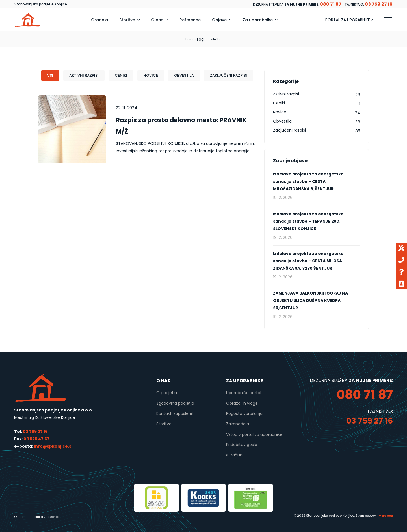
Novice (151, 75)
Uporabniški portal (244, 393)
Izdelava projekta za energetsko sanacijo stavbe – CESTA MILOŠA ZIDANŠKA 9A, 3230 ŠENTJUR (308, 261)
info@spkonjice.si (53, 446)
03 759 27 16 (35, 432)
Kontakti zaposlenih (175, 413)
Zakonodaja (238, 424)
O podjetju (167, 393)
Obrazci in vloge (242, 403)
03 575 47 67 (36, 439)
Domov (191, 39)
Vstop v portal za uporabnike (254, 434)
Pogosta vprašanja (244, 413)
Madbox (386, 516)
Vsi (50, 75)
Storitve (164, 424)
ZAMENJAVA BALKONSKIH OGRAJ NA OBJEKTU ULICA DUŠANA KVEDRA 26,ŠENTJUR (310, 301)
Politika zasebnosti (47, 517)
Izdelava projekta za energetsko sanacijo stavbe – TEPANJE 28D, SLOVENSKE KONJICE (308, 221)
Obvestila (184, 75)
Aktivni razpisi (84, 75)
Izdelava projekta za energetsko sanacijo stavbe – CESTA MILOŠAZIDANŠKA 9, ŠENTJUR (308, 181)
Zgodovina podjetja (175, 403)
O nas (19, 517)
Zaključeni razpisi (229, 75)
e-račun (234, 455)
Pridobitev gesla (242, 445)
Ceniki (121, 75)
